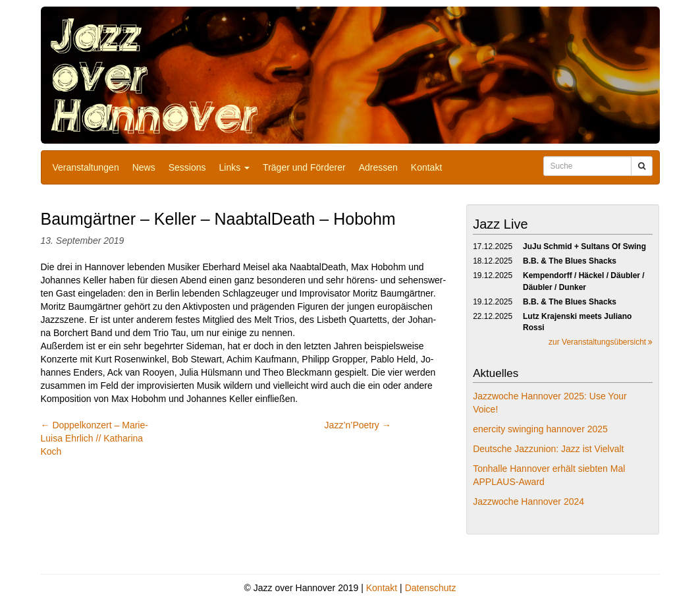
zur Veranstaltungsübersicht (601, 342)
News (144, 167)
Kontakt (426, 167)
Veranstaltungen (86, 167)
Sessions (187, 167)
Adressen (378, 167)
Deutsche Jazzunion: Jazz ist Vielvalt (548, 449)
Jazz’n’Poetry (358, 425)
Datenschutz (431, 588)
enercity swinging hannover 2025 (540, 429)
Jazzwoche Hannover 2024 (528, 501)
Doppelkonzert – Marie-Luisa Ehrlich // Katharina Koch (94, 438)
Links (235, 167)
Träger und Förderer (304, 167)
